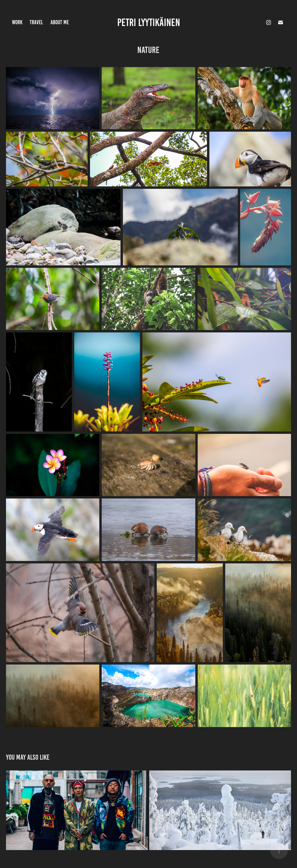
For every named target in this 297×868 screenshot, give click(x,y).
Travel (36, 22)
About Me (60, 22)
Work (17, 22)
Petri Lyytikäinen (149, 22)
